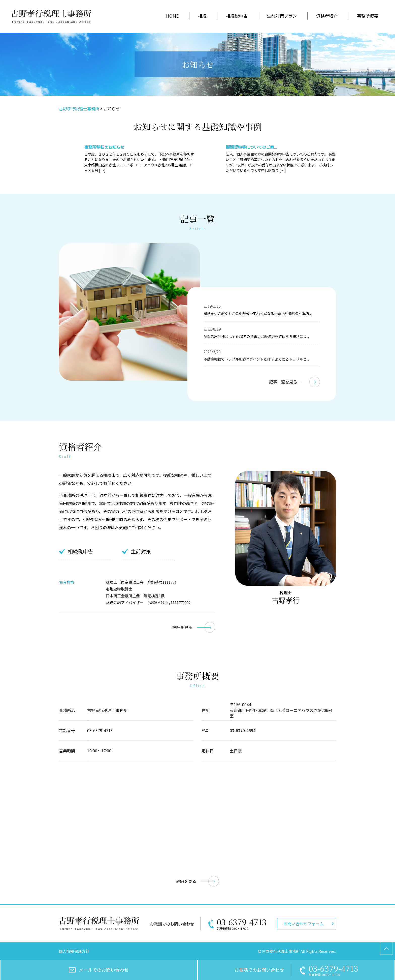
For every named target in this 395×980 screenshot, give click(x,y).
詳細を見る (182, 627)
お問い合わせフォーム (304, 924)
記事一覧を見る (283, 382)
